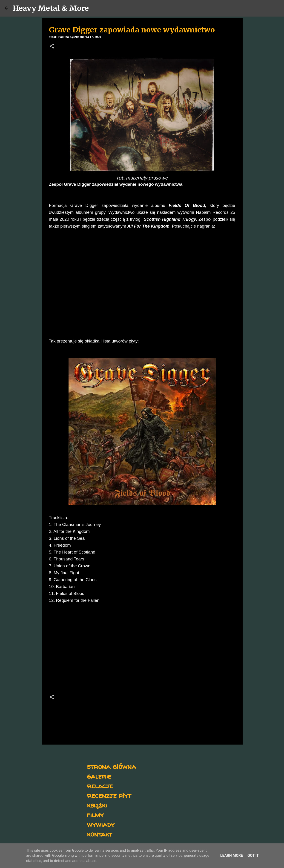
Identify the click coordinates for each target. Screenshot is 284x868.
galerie (99, 776)
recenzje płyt (109, 795)
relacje (100, 786)
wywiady (101, 824)
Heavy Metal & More (51, 8)
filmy (95, 815)
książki (97, 805)
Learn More (232, 855)
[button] (52, 47)
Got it (253, 855)
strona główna (111, 766)
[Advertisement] (142, 650)
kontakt (99, 834)
